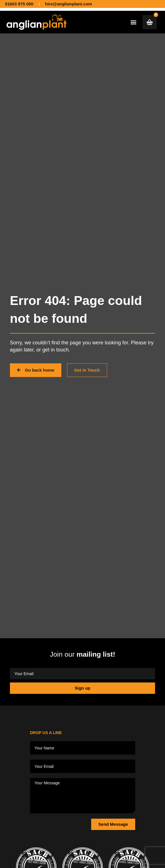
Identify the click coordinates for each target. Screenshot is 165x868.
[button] (133, 22)
